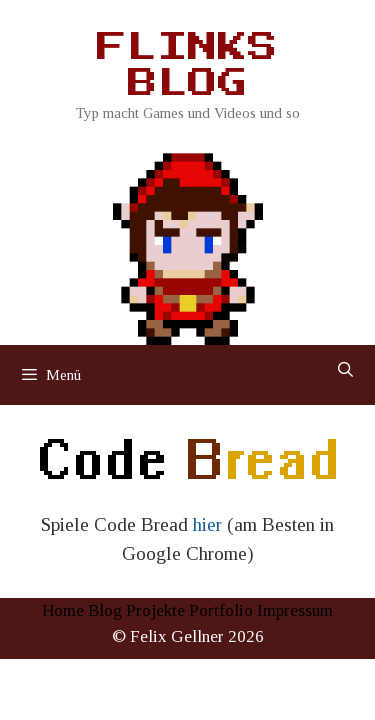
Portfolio (221, 610)
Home (63, 610)
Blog (105, 610)
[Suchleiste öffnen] (345, 370)
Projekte (155, 610)
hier (207, 524)
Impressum (295, 610)
